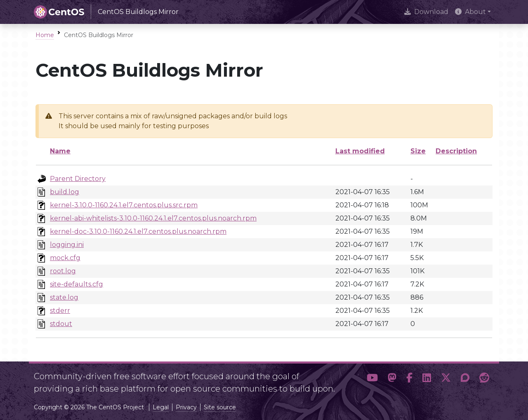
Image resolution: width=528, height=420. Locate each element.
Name (60, 151)
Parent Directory (78, 179)
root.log (63, 271)
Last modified (360, 151)
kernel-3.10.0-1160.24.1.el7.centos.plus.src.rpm (124, 205)
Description (456, 151)
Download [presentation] (426, 12)
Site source (220, 407)
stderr (60, 311)
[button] (372, 379)
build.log (65, 192)
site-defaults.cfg (77, 284)
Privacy (186, 407)
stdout (61, 324)
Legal (161, 407)
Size (418, 151)
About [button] (470, 12)
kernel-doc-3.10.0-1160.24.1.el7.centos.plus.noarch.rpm (138, 231)
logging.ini (67, 245)
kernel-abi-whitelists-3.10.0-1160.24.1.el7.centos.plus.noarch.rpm (153, 218)
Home (45, 35)
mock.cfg (65, 258)
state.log (64, 297)
